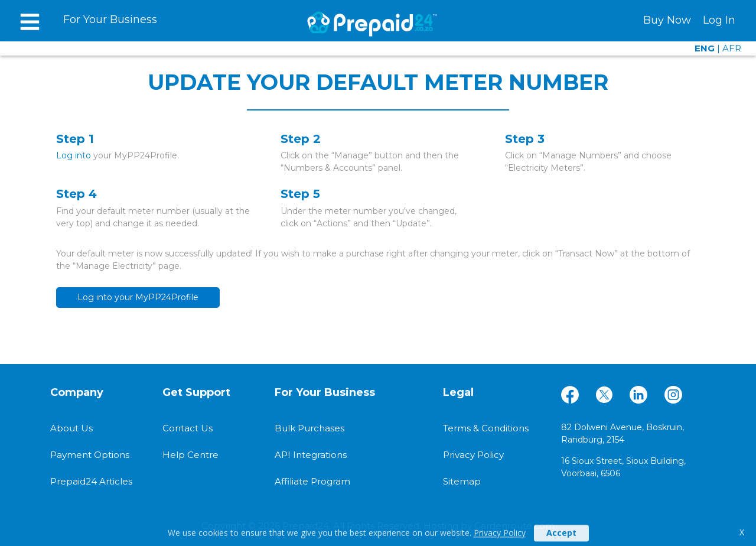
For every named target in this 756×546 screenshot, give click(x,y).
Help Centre (190, 455)
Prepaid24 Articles (91, 481)
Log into (74, 155)
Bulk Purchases (309, 428)
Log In (719, 20)
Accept (561, 537)
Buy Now (667, 20)
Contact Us (188, 428)
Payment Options (90, 455)
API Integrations (311, 455)
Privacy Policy (500, 537)
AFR (732, 48)
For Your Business (110, 19)
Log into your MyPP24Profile (138, 297)
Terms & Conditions (486, 428)
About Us (71, 428)
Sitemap (462, 481)
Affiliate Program (312, 481)
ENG (705, 48)
